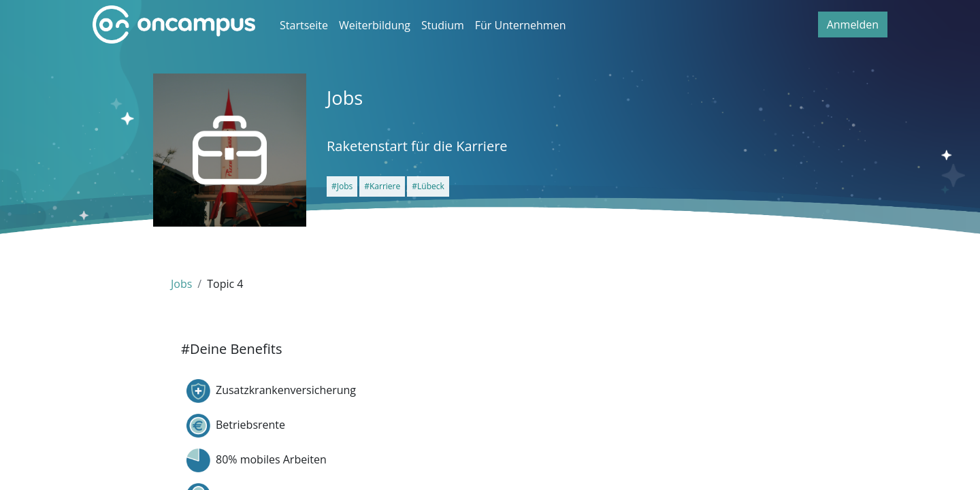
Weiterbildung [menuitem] (375, 25)
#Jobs (342, 186)
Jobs (181, 284)
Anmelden (853, 24)
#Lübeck (428, 186)
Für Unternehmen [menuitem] (521, 25)
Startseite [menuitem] (304, 25)
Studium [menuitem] (443, 25)
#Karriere (382, 186)
